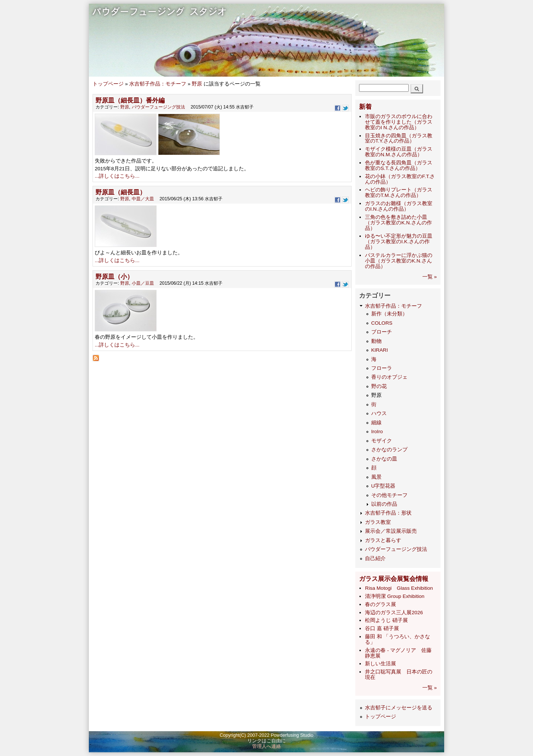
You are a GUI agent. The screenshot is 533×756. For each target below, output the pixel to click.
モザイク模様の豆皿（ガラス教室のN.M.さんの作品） (399, 152)
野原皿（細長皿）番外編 (130, 101)
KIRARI (380, 350)
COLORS (382, 323)
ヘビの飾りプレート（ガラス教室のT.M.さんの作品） (399, 193)
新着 (365, 107)
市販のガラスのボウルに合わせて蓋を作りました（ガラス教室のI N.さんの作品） (399, 122)
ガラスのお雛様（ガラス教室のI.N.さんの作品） (399, 206)
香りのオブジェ (389, 377)
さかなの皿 (384, 459)
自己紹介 (375, 558)
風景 (376, 477)
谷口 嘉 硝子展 (382, 628)
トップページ (108, 84)
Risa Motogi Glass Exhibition (399, 588)
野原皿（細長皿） (121, 192)
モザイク (382, 441)
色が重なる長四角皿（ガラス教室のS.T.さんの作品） (399, 165)
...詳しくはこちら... (117, 176)
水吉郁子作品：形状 (388, 513)
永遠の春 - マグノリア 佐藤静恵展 (398, 653)
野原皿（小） (114, 277)
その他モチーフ (389, 495)
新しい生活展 (381, 664)
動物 (376, 341)
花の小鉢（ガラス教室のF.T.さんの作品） (400, 179)
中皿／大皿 (143, 199)
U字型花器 (383, 486)
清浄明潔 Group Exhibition (395, 596)
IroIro (377, 431)
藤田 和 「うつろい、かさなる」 (398, 639)
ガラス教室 (378, 522)
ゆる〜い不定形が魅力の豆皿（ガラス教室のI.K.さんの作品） (399, 242)
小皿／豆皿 (143, 283)
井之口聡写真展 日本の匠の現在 (399, 675)
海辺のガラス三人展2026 (394, 613)
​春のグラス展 (381, 604)
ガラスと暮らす (383, 540)
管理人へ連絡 (266, 746)
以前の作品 (384, 504)
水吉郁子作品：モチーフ (158, 84)
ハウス (379, 413)
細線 (376, 423)
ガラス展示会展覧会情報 (394, 579)
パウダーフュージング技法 (158, 107)
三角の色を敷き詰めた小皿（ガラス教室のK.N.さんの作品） (398, 223)
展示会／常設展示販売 (391, 531)
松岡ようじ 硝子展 (386, 620)
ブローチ (382, 332)
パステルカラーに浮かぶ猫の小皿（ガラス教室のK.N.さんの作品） (399, 261)
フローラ (382, 368)
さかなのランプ (389, 450)
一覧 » (430, 277)
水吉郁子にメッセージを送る (399, 708)
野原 (197, 84)
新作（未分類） (389, 314)
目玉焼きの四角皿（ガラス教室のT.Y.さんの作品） (399, 138)
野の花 (379, 386)
